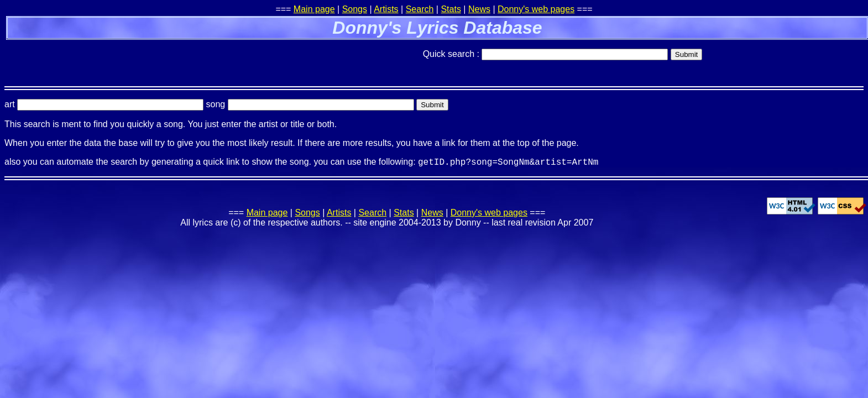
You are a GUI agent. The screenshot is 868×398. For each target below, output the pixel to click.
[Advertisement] (134, 58)
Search (420, 9)
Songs (355, 9)
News (479, 9)
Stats (451, 9)
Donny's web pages (536, 9)
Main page (314, 9)
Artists (386, 9)
